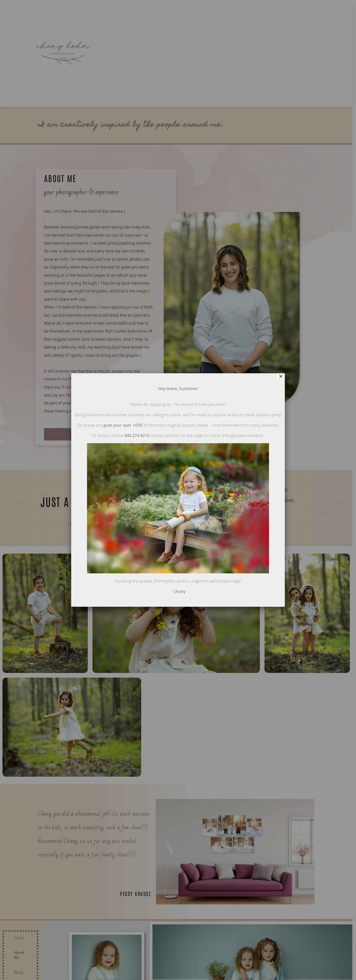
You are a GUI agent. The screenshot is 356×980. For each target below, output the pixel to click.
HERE (138, 425)
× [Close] (281, 376)
